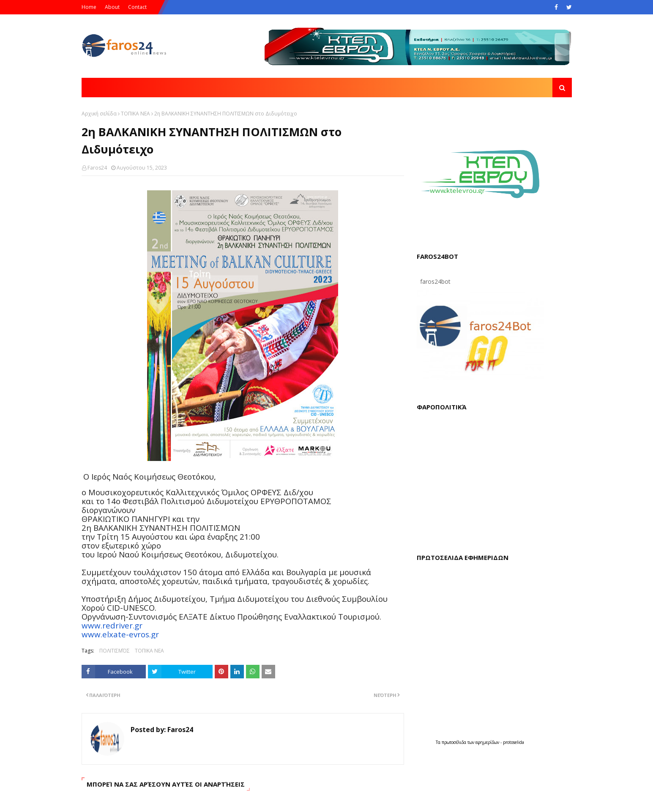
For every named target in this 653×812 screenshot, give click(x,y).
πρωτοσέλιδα (455, 742)
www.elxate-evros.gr (120, 634)
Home (89, 7)
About (112, 7)
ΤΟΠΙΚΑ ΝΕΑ (135, 114)
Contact (137, 7)
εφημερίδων (488, 742)
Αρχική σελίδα (99, 114)
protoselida (514, 742)
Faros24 (97, 168)
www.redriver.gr (112, 625)
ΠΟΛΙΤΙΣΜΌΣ (115, 651)
